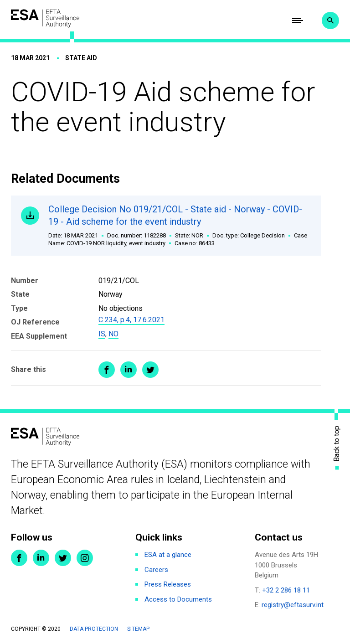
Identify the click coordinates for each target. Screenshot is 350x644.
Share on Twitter (150, 370)
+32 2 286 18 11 (286, 590)
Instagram (85, 558)
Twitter (63, 558)
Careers (156, 570)
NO (113, 334)
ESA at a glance (168, 555)
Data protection (94, 629)
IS (102, 334)
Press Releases (168, 584)
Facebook (19, 558)
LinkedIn (41, 558)
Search (330, 21)
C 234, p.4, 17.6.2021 (131, 320)
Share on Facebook (107, 370)
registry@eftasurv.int (293, 605)
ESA (45, 18)
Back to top (337, 443)
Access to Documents (178, 599)
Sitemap (138, 629)
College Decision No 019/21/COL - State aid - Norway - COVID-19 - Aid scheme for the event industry (179, 226)
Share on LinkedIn (129, 370)
